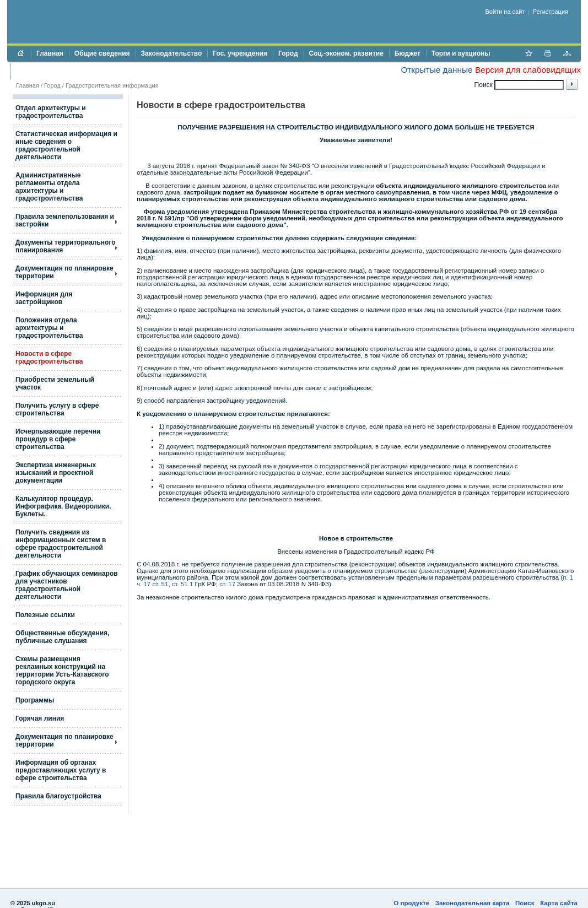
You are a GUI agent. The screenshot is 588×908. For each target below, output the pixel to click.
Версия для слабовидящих (528, 70)
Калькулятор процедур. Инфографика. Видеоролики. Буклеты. (63, 506)
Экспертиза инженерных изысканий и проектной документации (56, 473)
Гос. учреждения (240, 53)
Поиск (525, 903)
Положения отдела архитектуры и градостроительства (49, 328)
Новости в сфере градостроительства (49, 358)
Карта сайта (559, 903)
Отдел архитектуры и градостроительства (51, 112)
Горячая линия (40, 718)
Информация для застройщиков (44, 298)
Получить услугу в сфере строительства (57, 409)
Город (288, 53)
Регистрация (551, 12)
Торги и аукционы (461, 53)
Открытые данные (436, 70)
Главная (50, 53)
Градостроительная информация (112, 85)
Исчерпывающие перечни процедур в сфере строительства (58, 439)
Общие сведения (102, 53)
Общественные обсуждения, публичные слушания (62, 637)
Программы (35, 700)
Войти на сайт (505, 12)
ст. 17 (227, 584)
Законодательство (172, 53)
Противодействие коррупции (63, 71)
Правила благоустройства (58, 796)
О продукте (411, 903)
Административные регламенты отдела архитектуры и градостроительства (49, 187)
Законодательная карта (473, 903)
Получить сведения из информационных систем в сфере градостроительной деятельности (61, 544)
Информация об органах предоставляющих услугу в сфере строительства (61, 770)
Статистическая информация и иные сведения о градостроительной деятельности (66, 145)
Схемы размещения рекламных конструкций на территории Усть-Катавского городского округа (62, 671)
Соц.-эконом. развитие (346, 53)
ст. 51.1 (183, 584)
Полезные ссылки (45, 615)
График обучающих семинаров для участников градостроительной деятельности (67, 585)
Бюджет (408, 53)
